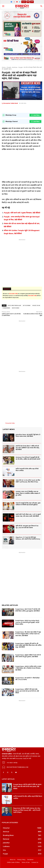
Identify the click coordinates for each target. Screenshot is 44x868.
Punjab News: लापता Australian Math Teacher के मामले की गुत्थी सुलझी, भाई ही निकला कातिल (27, 622)
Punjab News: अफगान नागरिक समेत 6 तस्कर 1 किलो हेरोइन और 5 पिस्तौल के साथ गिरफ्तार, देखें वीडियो (28, 668)
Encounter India (10, 423)
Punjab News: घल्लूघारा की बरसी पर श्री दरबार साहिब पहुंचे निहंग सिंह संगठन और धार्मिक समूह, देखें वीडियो (28, 645)
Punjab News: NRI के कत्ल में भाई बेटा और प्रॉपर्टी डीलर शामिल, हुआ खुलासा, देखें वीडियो (28, 610)
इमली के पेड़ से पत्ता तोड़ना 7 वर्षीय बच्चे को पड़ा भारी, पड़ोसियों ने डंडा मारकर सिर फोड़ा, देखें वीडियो (28, 448)
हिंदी (28, 2)
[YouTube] (17, 2)
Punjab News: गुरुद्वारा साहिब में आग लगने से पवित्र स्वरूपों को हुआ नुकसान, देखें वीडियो (28, 656)
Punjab (9, 67)
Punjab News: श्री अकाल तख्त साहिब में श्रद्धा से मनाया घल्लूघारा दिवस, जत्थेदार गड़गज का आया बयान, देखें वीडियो (28, 634)
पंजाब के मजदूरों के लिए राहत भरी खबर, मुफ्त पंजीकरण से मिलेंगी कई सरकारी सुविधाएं (28, 504)
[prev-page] (4, 547)
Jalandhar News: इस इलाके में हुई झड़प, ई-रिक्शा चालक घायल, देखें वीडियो (28, 435)
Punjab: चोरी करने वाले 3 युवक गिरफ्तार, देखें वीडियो (22, 213)
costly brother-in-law (14, 306)
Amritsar (15, 67)
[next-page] (7, 547)
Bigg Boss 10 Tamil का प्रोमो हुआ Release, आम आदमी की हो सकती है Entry (28, 538)
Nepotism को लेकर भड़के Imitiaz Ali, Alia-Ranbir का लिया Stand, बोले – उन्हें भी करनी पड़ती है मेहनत (27, 810)
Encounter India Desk (11, 103)
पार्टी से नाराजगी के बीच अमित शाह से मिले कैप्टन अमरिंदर (27, 470)
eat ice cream (27, 306)
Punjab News (6, 308)
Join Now (35, 115)
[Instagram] (14, 2)
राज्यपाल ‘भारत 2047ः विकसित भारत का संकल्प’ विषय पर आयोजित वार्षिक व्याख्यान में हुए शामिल (28, 493)
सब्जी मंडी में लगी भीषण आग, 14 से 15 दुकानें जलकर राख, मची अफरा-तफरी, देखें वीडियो (28, 515)
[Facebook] (11, 2)
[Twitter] (20, 2)
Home (4, 67)
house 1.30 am (36, 306)
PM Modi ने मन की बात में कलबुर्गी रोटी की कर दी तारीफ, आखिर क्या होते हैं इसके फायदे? (28, 458)
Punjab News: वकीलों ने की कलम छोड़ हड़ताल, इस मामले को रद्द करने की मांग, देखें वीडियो (27, 691)
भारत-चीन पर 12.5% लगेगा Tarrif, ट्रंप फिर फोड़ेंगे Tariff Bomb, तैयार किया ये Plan (28, 481)
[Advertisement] (22, 263)
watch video (16, 308)
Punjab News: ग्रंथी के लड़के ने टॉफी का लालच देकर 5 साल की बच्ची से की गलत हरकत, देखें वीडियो (27, 786)
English (24, 2)
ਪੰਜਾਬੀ (32, 2)
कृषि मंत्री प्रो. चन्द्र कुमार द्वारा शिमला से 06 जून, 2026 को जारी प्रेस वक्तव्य (27, 527)
